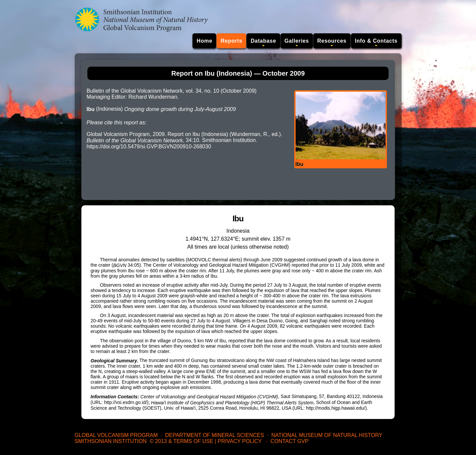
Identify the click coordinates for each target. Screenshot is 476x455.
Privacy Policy (240, 441)
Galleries (297, 41)
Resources (332, 41)
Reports (231, 41)
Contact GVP (290, 441)
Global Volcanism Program (116, 435)
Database (263, 41)
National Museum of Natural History (327, 435)
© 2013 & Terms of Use (181, 441)
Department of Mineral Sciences (214, 435)
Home (204, 41)
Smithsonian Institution (111, 441)
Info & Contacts (376, 41)
